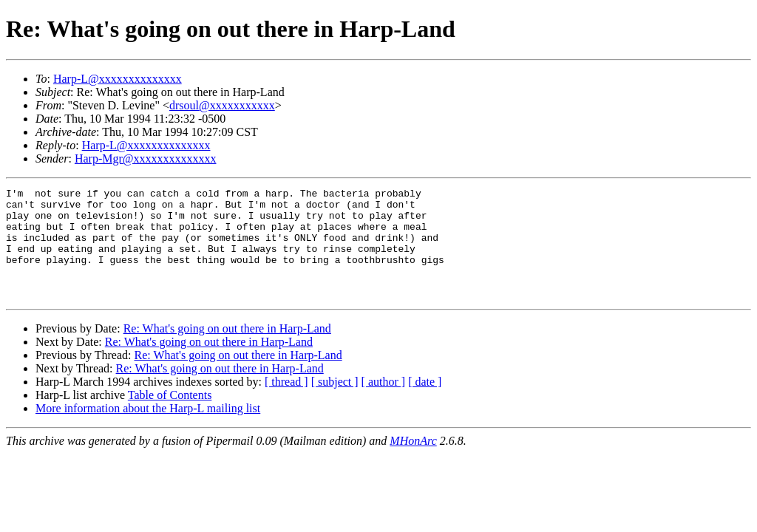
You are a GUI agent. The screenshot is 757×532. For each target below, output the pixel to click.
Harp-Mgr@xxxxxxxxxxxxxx (146, 158)
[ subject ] (335, 404)
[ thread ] (286, 404)
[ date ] (425, 404)
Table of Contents (170, 417)
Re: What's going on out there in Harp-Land (227, 351)
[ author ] (384, 404)
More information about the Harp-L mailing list (148, 430)
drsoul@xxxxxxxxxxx (222, 105)
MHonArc (413, 463)
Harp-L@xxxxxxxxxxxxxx (118, 79)
